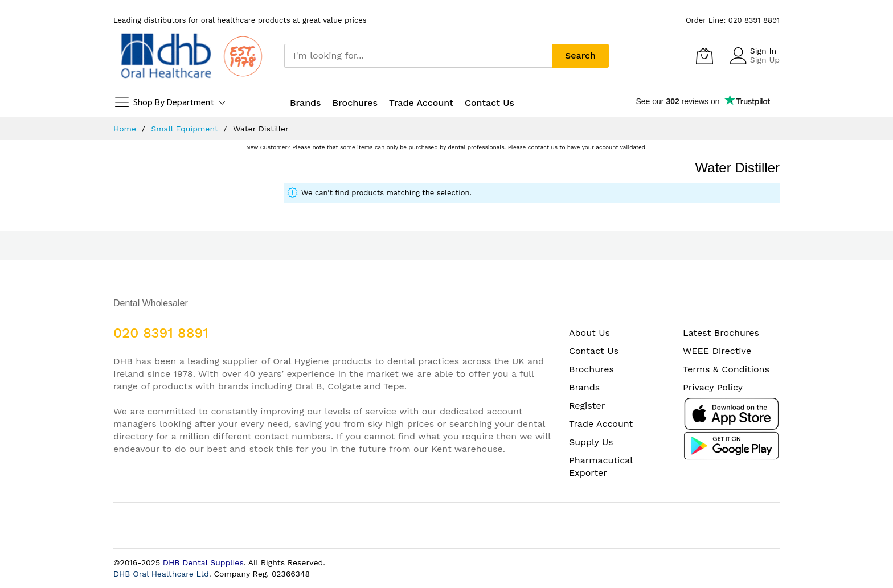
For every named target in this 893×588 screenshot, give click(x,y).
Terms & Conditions (726, 369)
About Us (589, 333)
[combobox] (418, 56)
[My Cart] (704, 56)
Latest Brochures (721, 333)
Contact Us (489, 103)
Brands (584, 387)
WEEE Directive (717, 351)
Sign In (763, 51)
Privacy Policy (713, 387)
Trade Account (601, 424)
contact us (543, 147)
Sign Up (765, 60)
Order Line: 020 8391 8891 (733, 20)
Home (126, 129)
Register (587, 406)
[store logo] (190, 56)
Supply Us (591, 442)
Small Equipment (186, 129)
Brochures (591, 369)
